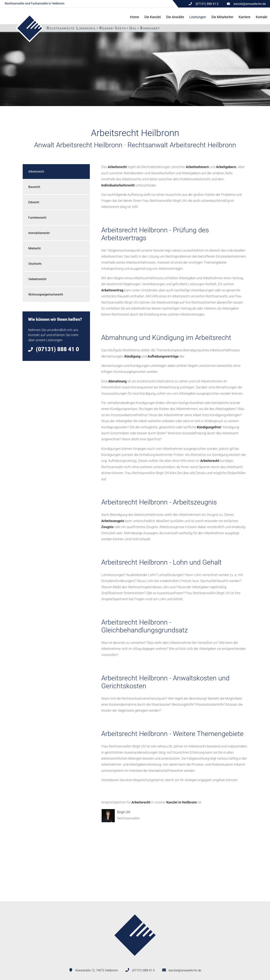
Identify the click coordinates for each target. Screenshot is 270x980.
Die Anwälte (175, 17)
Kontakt (262, 17)
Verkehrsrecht (37, 279)
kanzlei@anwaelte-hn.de (250, 4)
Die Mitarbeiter (222, 17)
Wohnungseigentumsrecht (46, 294)
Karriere (245, 17)
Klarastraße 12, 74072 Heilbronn (97, 970)
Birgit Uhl (124, 812)
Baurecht (34, 187)
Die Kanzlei (153, 17)
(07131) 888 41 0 (143, 970)
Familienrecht (37, 218)
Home (135, 17)
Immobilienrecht (39, 233)
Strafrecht (35, 264)
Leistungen (198, 17)
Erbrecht (34, 202)
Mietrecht (34, 248)
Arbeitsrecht (36, 172)
